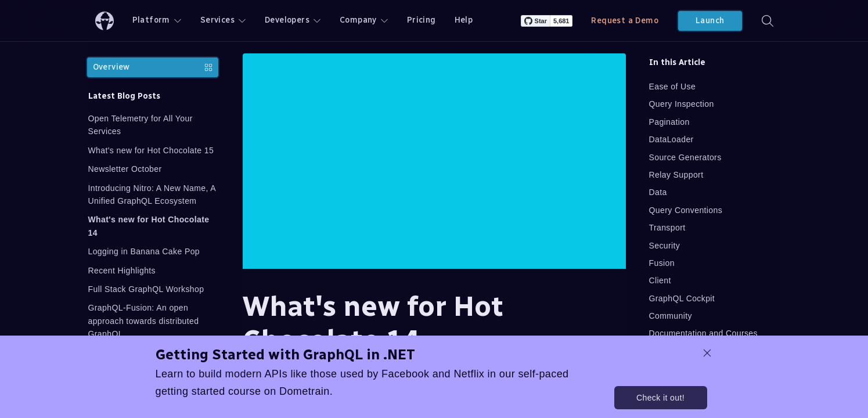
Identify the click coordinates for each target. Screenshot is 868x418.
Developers (293, 20)
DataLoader (671, 139)
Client (660, 280)
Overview (153, 67)
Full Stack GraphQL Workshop (146, 289)
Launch (710, 21)
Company (364, 20)
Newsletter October (125, 169)
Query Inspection (682, 104)
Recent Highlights (122, 271)
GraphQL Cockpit (682, 298)
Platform (157, 20)
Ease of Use (673, 87)
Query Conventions (686, 210)
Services (223, 20)
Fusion (662, 263)
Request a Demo (625, 21)
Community (671, 316)
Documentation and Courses (703, 333)
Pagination (669, 122)
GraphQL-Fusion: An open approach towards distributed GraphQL (144, 321)
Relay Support (676, 175)
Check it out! (660, 398)
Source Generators (685, 157)
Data (658, 192)
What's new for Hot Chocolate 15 (151, 150)
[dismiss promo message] (707, 353)
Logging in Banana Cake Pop (144, 251)
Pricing (422, 20)
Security (665, 246)
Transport (667, 228)
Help (464, 20)
